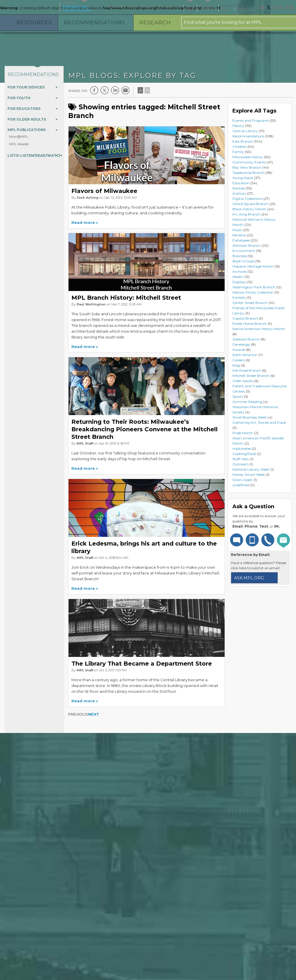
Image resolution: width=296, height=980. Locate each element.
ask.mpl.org (249, 578)
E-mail (125, 90)
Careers (239, 360)
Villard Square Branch (250, 204)
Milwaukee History (248, 157)
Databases (241, 240)
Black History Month (249, 209)
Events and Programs (251, 120)
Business (239, 256)
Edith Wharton (245, 355)
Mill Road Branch (247, 370)
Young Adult (243, 178)
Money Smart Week (249, 475)
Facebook (94, 90)
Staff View (241, 459)
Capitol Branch (245, 318)
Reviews (239, 235)
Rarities (239, 188)
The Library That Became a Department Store (142, 664)
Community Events (249, 162)
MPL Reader (19, 144)
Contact (149, 7)
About (115, 7)
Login (227, 9)
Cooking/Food (244, 454)
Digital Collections (247, 199)
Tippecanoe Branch (249, 173)
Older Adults (243, 381)
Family (238, 152)
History (238, 126)
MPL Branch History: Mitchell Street (126, 298)
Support (131, 7)
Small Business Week (250, 417)
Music (237, 230)
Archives (239, 271)
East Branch (243, 141)
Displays (239, 282)
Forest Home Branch (250, 324)
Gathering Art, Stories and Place (259, 422)
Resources (34, 23)
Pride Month (243, 433)
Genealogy (241, 344)
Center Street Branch (250, 303)
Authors (239, 193)
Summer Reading (247, 402)
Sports (238, 396)
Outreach (240, 464)
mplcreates (242, 448)
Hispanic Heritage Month (253, 266)
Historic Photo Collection (253, 292)
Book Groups (243, 261)
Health (238, 277)
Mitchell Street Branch (251, 376)
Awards (239, 350)
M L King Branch (246, 214)
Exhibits (239, 297)
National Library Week (251, 469)
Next (94, 714)
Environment (244, 251)
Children (239, 147)
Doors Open (243, 480)
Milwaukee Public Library (29, 7)
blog (236, 365)
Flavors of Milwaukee (104, 191)
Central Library (245, 131)
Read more (83, 222)
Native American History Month (259, 329)
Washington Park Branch (254, 287)
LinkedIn (115, 90)
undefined (241, 485)
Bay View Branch (247, 167)
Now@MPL (19, 136)
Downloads (170, 7)
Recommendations (94, 23)
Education (241, 183)
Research (155, 23)
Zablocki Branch (246, 339)
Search (245, 9)
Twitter (105, 90)
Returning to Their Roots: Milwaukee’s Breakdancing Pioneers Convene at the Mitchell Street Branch (145, 429)
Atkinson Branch (247, 245)
